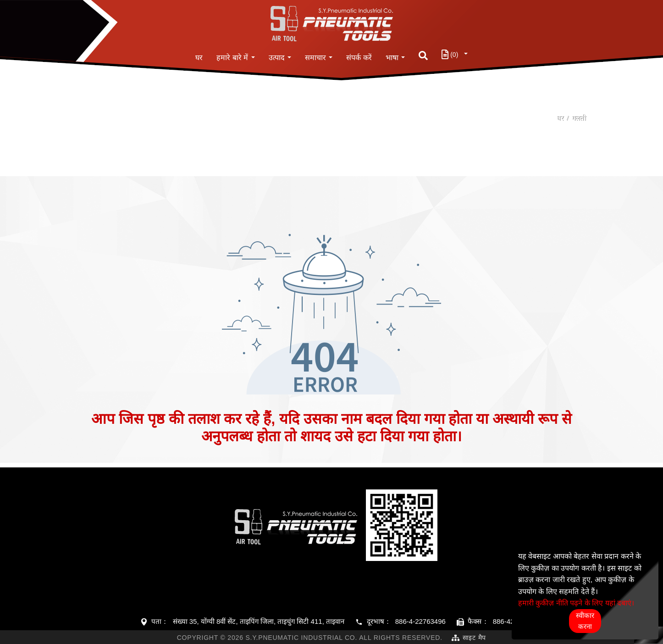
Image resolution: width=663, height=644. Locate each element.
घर (199, 58)
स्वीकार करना (585, 621)
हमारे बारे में (232, 58)
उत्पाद (277, 58)
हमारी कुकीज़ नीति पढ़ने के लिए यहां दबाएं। (576, 603)
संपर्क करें (359, 58)
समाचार (315, 58)
